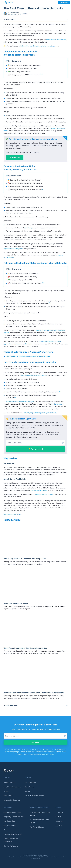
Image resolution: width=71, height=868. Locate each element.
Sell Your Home (30, 782)
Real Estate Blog (9, 821)
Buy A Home (29, 787)
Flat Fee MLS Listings (11, 846)
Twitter (58, 817)
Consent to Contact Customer (31, 857)
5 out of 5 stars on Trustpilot (44, 494)
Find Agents (64, 2)
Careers (6, 791)
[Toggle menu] (3, 2)
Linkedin (59, 825)
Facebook (59, 812)
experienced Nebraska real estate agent (20, 402)
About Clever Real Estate (12, 812)
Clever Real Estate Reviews (34, 796)
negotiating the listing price (13, 249)
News (6, 830)
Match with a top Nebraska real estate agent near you (39, 46)
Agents (27, 791)
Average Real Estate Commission (11, 840)
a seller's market (57, 404)
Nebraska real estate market (56, 40)
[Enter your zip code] (35, 443)
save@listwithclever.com (12, 787)
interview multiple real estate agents (34, 375)
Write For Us (8, 796)
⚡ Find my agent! (36, 449)
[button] (35, 443)
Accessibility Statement (12, 800)
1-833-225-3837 (9, 782)
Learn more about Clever (12, 514)
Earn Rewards (15, 157)
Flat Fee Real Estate (37, 827)
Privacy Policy (9, 857)
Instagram (59, 821)
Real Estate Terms (10, 825)
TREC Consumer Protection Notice (48, 857)
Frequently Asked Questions (13, 817)
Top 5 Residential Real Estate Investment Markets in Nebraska (28, 356)
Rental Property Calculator (13, 834)
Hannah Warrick (14, 13)
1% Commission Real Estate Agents (39, 821)
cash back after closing (39, 490)
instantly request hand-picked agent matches (40, 413)
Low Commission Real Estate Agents (40, 814)
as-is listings (29, 228)
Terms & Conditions (18, 857)
